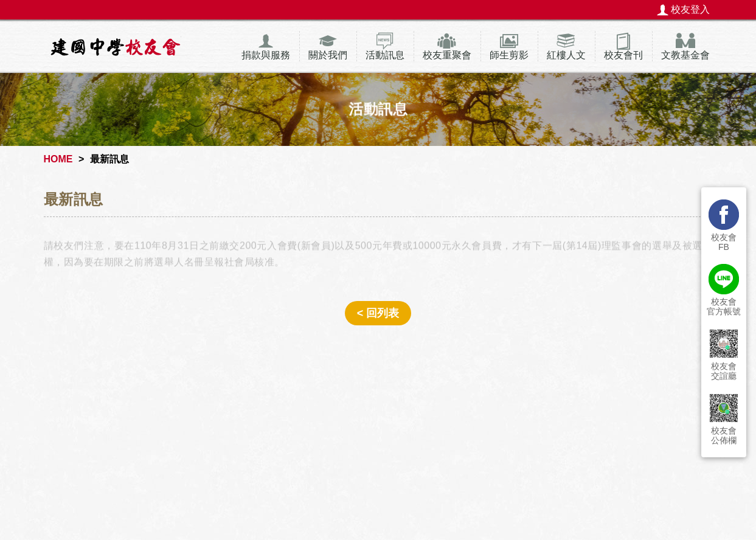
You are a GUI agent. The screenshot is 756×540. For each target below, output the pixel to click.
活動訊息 (385, 55)
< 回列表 (378, 313)
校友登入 (690, 9)
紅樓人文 (566, 55)
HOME (58, 159)
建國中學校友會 (116, 46)
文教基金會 (685, 55)
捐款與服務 (266, 55)
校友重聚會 (447, 55)
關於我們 (328, 55)
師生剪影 (509, 55)
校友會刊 (623, 55)
